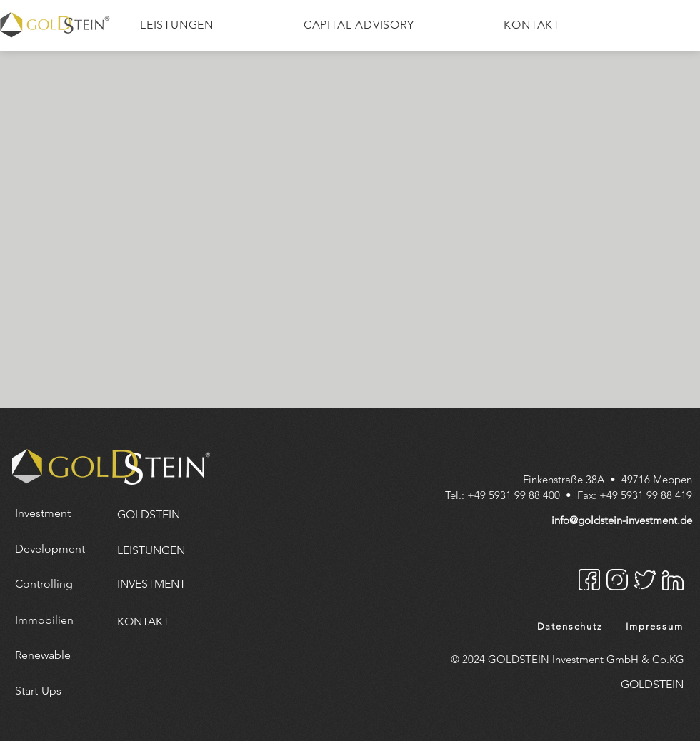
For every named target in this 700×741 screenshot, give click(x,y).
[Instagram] (617, 580)
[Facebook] (589, 580)
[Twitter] (645, 580)
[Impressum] (653, 626)
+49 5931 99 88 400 (514, 495)
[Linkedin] (673, 580)
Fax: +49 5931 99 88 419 (635, 495)
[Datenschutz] (568, 626)
